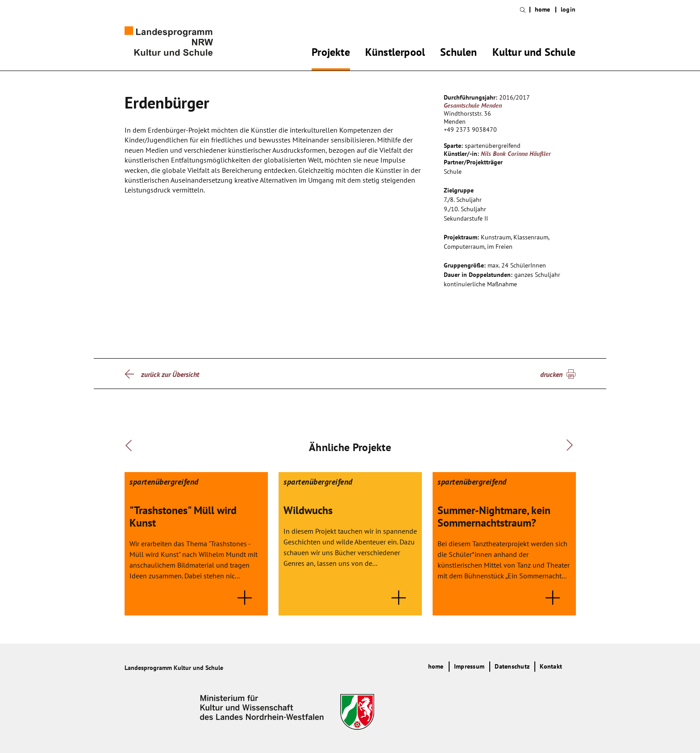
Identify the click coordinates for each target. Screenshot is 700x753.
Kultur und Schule (534, 54)
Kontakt (551, 666)
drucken (551, 374)
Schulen (458, 54)
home (543, 10)
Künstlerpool (395, 54)
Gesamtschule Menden (473, 105)
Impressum (469, 666)
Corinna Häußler (529, 154)
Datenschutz (512, 666)
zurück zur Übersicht (170, 374)
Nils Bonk (493, 154)
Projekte (331, 54)
